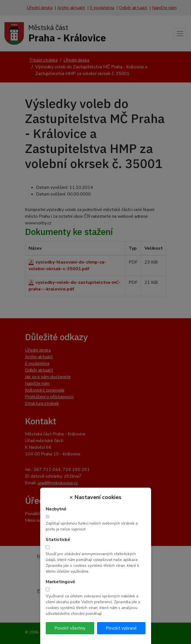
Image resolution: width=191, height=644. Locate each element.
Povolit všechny (70, 628)
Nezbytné (56, 509)
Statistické (58, 540)
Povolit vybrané (121, 628)
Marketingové (60, 582)
